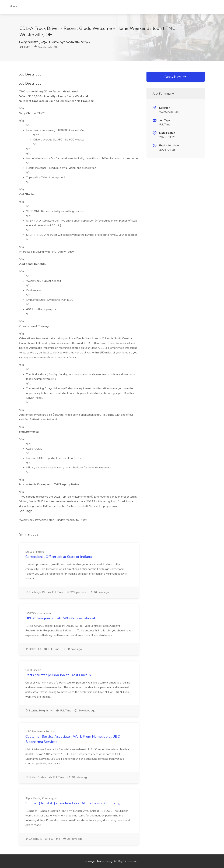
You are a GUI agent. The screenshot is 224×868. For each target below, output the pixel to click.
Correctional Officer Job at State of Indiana (59, 557)
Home (13, 6)
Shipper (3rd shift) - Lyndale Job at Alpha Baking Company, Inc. (76, 803)
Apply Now (176, 77)
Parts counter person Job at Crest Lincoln (58, 675)
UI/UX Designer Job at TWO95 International (60, 618)
